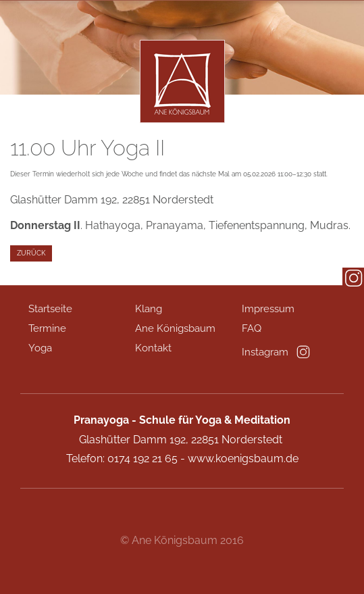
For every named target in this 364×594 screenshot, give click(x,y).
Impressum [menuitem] (268, 309)
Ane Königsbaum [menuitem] (175, 328)
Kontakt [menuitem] (153, 348)
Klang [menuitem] (149, 309)
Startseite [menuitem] (50, 309)
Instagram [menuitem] (265, 352)
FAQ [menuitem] (252, 328)
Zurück (31, 253)
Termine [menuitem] (47, 328)
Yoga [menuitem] (40, 348)
